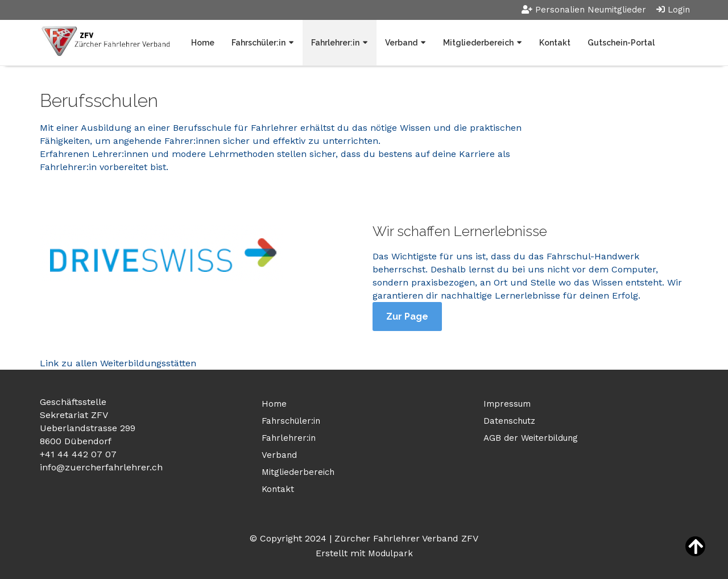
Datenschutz (509, 421)
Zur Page (407, 317)
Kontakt (555, 43)
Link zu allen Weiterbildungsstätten (118, 363)
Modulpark (390, 553)
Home (203, 43)
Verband (401, 43)
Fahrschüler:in (258, 43)
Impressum (507, 404)
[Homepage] (105, 42)
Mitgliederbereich (478, 43)
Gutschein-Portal (621, 43)
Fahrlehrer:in (335, 43)
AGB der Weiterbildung (531, 438)
